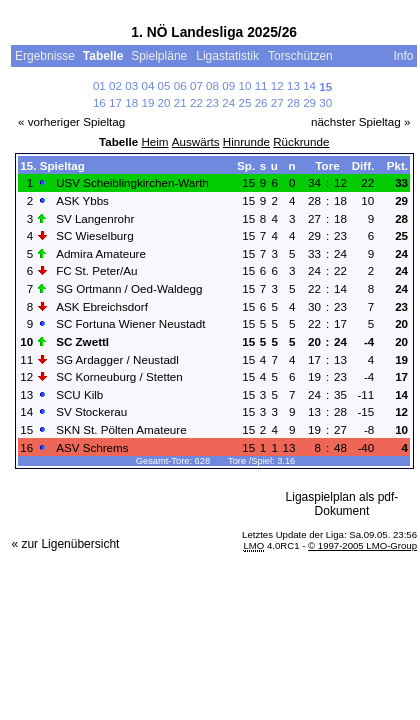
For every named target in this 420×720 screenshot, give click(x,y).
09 (228, 85)
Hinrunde (246, 141)
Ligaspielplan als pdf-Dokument (342, 504)
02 (115, 85)
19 (147, 102)
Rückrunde (301, 141)
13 (293, 85)
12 (277, 85)
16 (99, 102)
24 (228, 102)
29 (309, 102)
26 (261, 102)
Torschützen (302, 56)
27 (277, 102)
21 (180, 102)
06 (180, 85)
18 (131, 102)
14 (309, 85)
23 (212, 102)
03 (131, 85)
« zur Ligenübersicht (65, 544)
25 (244, 102)
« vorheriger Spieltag (71, 121)
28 (293, 102)
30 (325, 102)
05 (164, 85)
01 (99, 85)
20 (164, 102)
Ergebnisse (45, 56)
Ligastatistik (227, 56)
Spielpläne (159, 56)
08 (212, 85)
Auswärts (196, 141)
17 (115, 102)
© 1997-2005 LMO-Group (362, 545)
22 (196, 102)
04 (147, 85)
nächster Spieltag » (361, 121)
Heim (154, 141)
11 (261, 85)
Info (403, 56)
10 (244, 85)
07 (196, 85)
